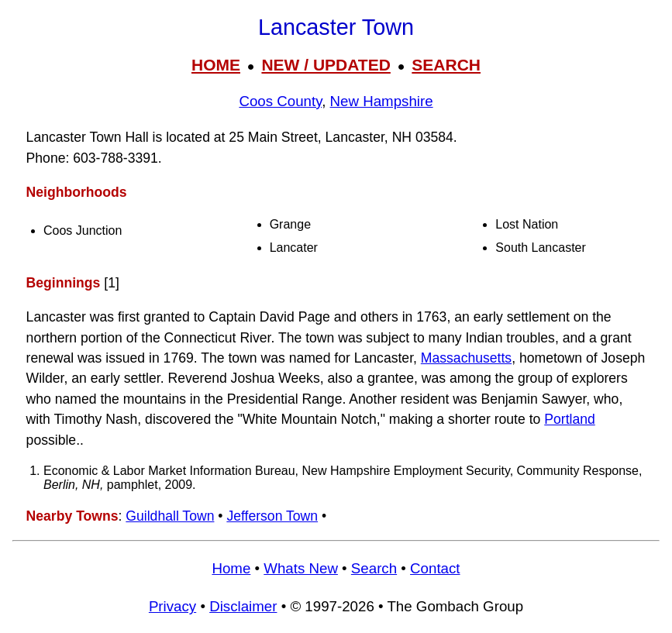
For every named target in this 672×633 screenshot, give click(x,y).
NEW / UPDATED (326, 65)
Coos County (280, 101)
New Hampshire (382, 101)
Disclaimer (243, 606)
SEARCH (446, 65)
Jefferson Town (272, 516)
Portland (570, 419)
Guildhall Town (170, 516)
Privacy (172, 606)
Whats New (301, 568)
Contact (435, 568)
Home (231, 568)
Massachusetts (466, 358)
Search (374, 568)
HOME (216, 65)
